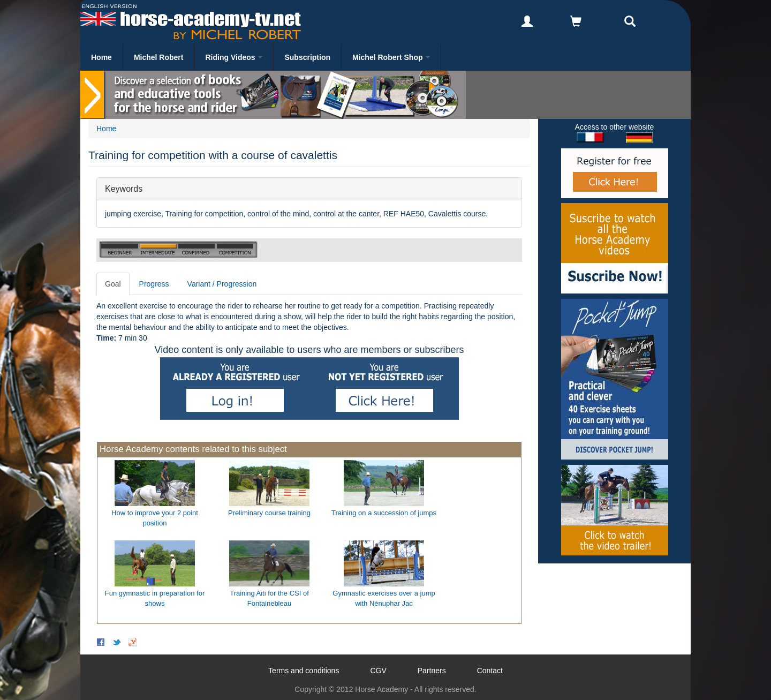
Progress (154, 284)
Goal (113, 284)
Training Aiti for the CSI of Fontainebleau (269, 598)
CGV (378, 671)
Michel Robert (159, 57)
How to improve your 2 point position (155, 518)
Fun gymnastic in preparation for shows (155, 598)
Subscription (307, 57)
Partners (432, 671)
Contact (490, 671)
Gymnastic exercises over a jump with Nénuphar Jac (384, 598)
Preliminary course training (269, 513)
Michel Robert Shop (391, 57)
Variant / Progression (222, 284)
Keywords (124, 188)
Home (101, 57)
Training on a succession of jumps (384, 513)
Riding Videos (234, 57)
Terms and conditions (304, 671)
